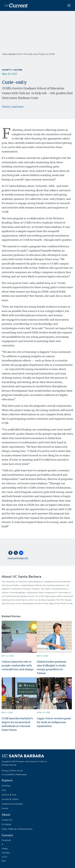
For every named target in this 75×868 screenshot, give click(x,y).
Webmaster (21, 775)
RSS (4, 861)
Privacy (5, 771)
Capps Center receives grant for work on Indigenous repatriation (54, 722)
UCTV (5, 857)
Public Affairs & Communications (17, 829)
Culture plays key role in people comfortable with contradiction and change (18, 665)
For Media (6, 824)
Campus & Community (12, 804)
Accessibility (8, 775)
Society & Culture (10, 799)
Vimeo (5, 849)
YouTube (6, 853)
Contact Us (7, 820)
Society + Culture (12, 70)
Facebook (6, 840)
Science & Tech (9, 795)
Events (5, 808)
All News (6, 786)
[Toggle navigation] (69, 5)
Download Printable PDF (18, 558)
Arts (4, 790)
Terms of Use (17, 771)
